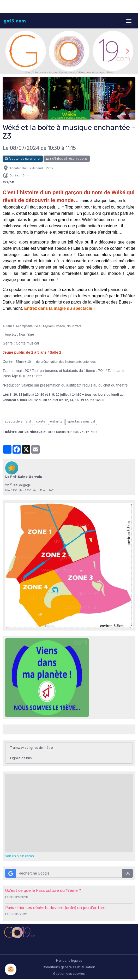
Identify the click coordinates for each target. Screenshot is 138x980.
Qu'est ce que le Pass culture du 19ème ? (43, 890)
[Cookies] (11, 969)
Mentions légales (69, 961)
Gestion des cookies (69, 974)
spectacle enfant (18, 421)
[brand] (15, 21)
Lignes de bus (21, 758)
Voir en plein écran (20, 856)
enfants (56, 421)
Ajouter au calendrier (23, 159)
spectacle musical (81, 421)
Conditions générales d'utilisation (69, 967)
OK (128, 873)
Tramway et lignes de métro (32, 748)
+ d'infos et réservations (67, 159)
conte (41, 421)
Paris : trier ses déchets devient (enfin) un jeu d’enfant (56, 908)
